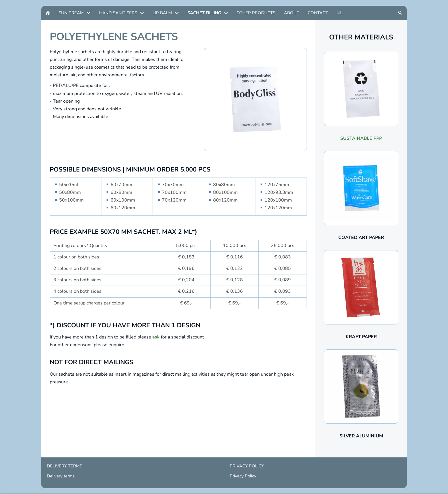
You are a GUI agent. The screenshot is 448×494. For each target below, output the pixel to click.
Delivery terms (61, 476)
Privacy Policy (243, 476)
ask (156, 337)
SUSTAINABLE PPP (361, 138)
